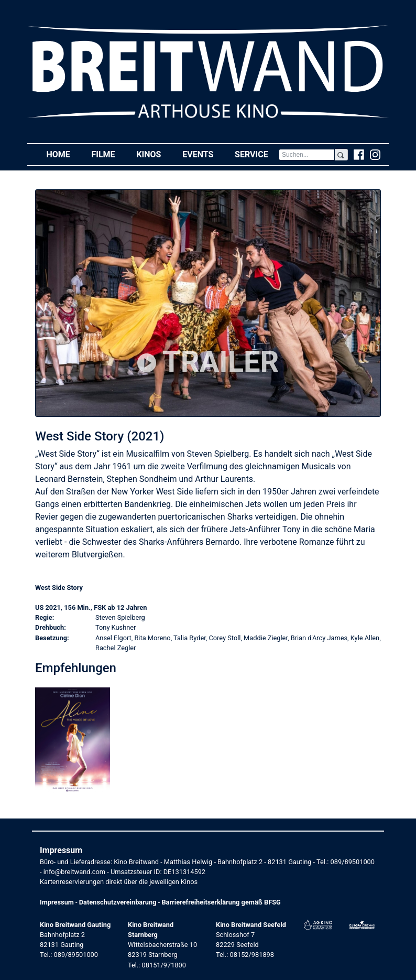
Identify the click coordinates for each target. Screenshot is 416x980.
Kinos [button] (154, 154)
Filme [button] (108, 154)
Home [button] (63, 154)
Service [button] (257, 154)
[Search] (307, 155)
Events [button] (203, 154)
